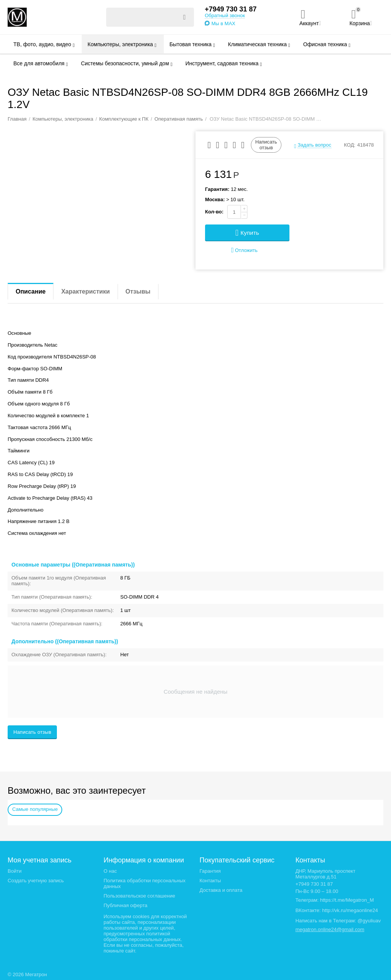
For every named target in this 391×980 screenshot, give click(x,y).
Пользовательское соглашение (139, 896)
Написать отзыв (266, 144)
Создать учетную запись (36, 881)
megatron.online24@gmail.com (330, 929)
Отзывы (138, 291)
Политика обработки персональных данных (145, 883)
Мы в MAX (224, 23)
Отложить (245, 250)
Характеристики (85, 291)
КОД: (350, 145)
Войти (15, 871)
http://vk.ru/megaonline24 (350, 910)
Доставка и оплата (221, 890)
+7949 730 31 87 (231, 9)
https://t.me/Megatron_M (347, 900)
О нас (110, 871)
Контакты (210, 881)
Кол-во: (214, 212)
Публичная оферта (125, 905)
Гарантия (210, 871)
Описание (31, 291)
